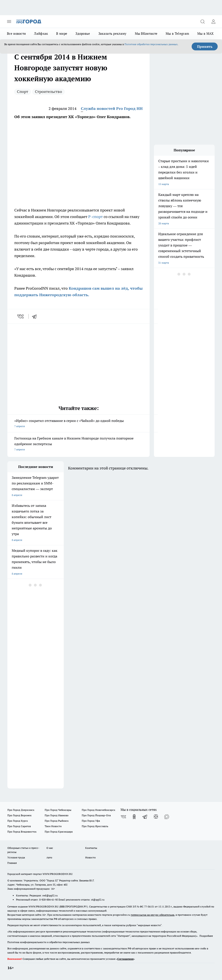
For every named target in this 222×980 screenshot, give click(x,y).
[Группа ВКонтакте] (123, 817)
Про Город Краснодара (59, 832)
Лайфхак (41, 34)
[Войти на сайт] (213, 21)
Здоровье (83, 34)
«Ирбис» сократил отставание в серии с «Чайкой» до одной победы (78, 424)
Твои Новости (53, 826)
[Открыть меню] (9, 21)
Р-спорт (95, 217)
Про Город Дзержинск (21, 810)
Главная (12, 863)
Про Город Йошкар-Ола (96, 815)
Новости (90, 857)
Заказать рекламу (113, 34)
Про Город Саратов (19, 826)
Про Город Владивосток (22, 832)
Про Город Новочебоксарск (98, 810)
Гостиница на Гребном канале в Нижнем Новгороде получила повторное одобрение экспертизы (78, 444)
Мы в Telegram (177, 34)
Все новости (16, 34)
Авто (49, 857)
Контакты (91, 848)
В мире (62, 34)
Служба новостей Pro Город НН (112, 108)
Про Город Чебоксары (58, 810)
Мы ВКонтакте (146, 34)
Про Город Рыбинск (57, 821)
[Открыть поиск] (202, 21)
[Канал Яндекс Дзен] (156, 817)
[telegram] (36, 316)
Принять (205, 46)
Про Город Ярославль (95, 826)
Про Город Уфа (91, 821)
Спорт (23, 92)
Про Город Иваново (57, 815)
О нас (50, 848)
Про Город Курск (18, 821)
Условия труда (16, 857)
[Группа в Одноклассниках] (134, 817)
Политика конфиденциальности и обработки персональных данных (49, 942)
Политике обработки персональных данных (151, 44)
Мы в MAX (205, 34)
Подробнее (206, 936)
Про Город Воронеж (20, 815)
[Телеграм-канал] (145, 817)
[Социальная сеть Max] (167, 817)
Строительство (48, 92)
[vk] (21, 316)
